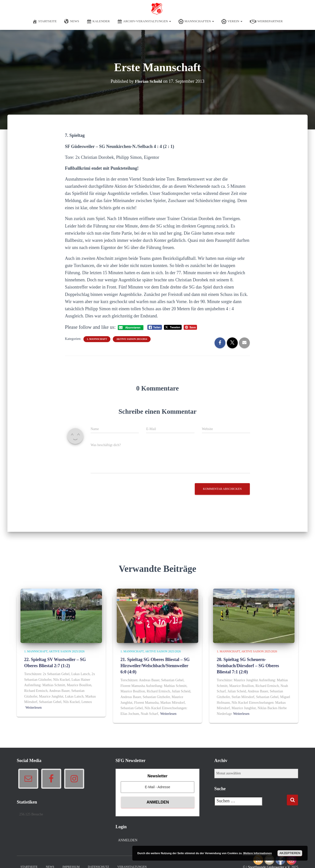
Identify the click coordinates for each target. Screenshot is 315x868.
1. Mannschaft (97, 339)
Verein (232, 21)
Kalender (98, 21)
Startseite (45, 21)
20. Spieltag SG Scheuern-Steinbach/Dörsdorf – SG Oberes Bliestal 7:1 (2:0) (248, 666)
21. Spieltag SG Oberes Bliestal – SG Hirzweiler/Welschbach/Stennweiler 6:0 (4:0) (155, 666)
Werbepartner (266, 21)
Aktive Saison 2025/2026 (67, 651)
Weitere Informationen (257, 853)
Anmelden (128, 840)
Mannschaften (196, 21)
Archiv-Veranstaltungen (144, 21)
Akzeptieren (290, 853)
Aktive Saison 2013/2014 (132, 339)
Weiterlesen (34, 708)
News (72, 21)
